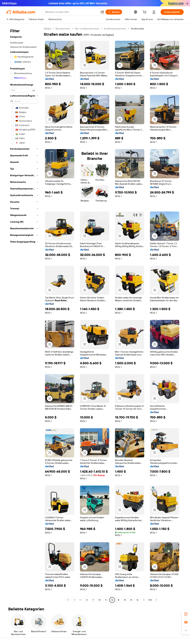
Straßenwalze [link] (138, 29)
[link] (186, 614)
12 (112, 600)
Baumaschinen (63, 29)
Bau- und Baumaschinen (87, 29)
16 (137, 600)
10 (100, 600)
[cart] (145, 12)
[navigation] (24, 315)
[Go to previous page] (68, 600)
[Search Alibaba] (72, 12)
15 (131, 600)
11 (106, 600)
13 (118, 600)
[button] (102, 12)
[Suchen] (114, 12)
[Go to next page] (156, 600)
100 (150, 600)
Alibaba (47, 29)
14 (125, 600)
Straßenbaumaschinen (115, 29)
